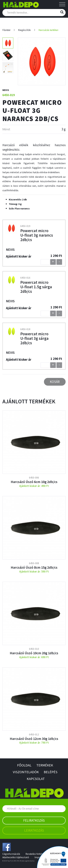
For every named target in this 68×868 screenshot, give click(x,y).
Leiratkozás (34, 830)
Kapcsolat (36, 779)
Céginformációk (11, 854)
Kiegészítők (24, 30)
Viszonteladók (26, 772)
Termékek (45, 765)
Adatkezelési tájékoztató (16, 857)
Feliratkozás (34, 820)
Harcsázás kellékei (48, 30)
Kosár (55, 382)
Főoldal (6, 30)
